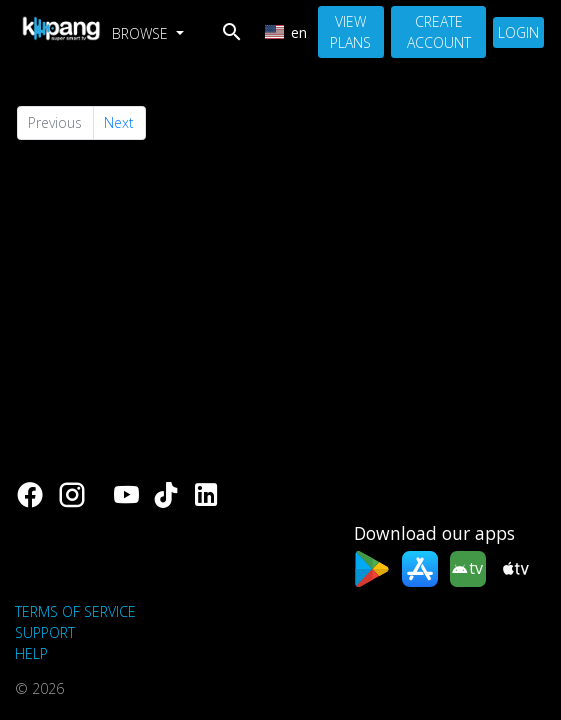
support (45, 632)
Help (31, 653)
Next (119, 122)
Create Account (439, 32)
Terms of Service (75, 611)
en (286, 32)
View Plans (350, 32)
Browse (142, 33)
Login (518, 32)
